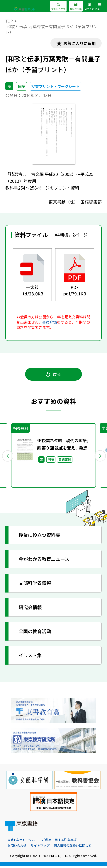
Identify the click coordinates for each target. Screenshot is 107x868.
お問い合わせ (17, 848)
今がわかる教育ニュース (45, 561)
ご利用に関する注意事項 (59, 842)
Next (100, 457)
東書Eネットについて (23, 842)
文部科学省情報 (36, 585)
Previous (8, 457)
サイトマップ (40, 848)
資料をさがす (58, 7)
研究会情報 (31, 609)
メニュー (100, 7)
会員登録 (50, 322)
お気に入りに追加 (79, 43)
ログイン (89, 7)
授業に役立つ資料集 (41, 537)
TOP (9, 21)
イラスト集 (31, 657)
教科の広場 (75, 7)
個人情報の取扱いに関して (73, 848)
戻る (54, 375)
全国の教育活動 (36, 633)
